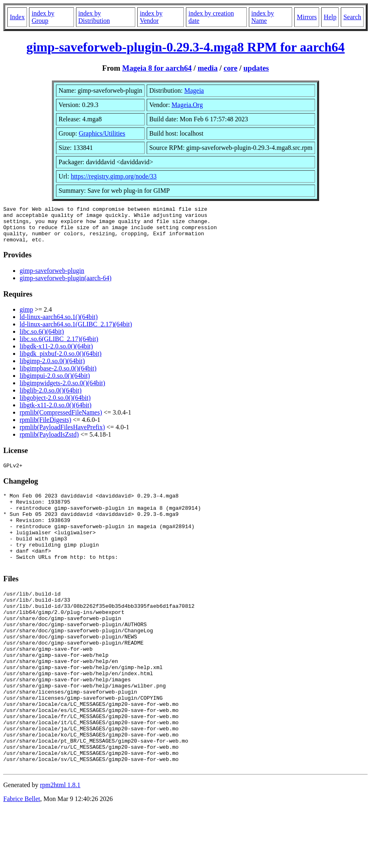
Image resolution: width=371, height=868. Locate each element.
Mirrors (307, 17)
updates (256, 68)
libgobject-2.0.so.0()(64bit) (55, 405)
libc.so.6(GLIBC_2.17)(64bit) (59, 346)
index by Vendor (151, 17)
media (208, 68)
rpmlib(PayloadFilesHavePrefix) (62, 434)
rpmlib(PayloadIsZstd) (49, 442)
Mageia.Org (187, 105)
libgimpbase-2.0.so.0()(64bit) (58, 376)
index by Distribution (94, 17)
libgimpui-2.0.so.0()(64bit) (55, 383)
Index (17, 17)
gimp (26, 317)
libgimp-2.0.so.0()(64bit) (52, 368)
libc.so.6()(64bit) (42, 339)
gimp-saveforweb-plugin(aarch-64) (66, 285)
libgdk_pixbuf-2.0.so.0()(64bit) (60, 361)
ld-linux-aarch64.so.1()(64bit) (59, 324)
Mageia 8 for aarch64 (157, 68)
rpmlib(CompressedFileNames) (61, 420)
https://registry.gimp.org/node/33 (114, 176)
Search (352, 17)
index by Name (263, 17)
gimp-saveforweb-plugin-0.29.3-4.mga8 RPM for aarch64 (185, 47)
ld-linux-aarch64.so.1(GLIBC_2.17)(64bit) (76, 331)
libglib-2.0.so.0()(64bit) (51, 398)
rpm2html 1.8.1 (60, 844)
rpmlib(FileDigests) (45, 427)
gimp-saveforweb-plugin (52, 278)
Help (330, 17)
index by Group (43, 17)
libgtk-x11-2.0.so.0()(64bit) (56, 412)
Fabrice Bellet (22, 858)
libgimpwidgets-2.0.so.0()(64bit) (62, 390)
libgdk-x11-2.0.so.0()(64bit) (56, 354)
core (230, 68)
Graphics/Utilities (102, 133)
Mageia (194, 90)
